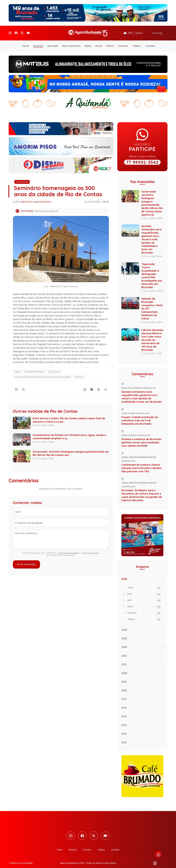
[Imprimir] (23, 385)
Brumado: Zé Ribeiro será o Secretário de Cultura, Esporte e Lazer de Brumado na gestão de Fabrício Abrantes (142, 492)
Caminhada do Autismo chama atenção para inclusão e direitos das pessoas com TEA (142, 464)
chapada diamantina (34, 368)
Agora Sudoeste (43, 198)
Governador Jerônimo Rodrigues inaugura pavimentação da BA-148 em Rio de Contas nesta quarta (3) (152, 199)
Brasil (99, 42)
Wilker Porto (27, 198)
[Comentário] (16, 385)
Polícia (110, 42)
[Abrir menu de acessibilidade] (159, 855)
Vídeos (137, 42)
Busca (158, 31)
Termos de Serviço (91, 549)
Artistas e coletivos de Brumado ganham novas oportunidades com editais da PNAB (141, 439)
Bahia (88, 42)
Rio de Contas (22, 178)
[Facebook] (16, 31)
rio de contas (54, 368)
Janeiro (144, 616)
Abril (144, 597)
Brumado (53, 42)
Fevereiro (144, 609)
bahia (17, 368)
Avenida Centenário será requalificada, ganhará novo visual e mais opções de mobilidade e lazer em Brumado (151, 236)
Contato (150, 42)
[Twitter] (22, 31)
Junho (144, 584)
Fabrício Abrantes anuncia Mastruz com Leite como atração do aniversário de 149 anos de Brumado (152, 336)
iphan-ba (79, 373)
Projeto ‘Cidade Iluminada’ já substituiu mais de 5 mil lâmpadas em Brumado (140, 417)
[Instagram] (10, 31)
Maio (144, 590)
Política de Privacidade (68, 549)
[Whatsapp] (85, 385)
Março (144, 603)
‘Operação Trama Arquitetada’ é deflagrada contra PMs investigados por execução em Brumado (152, 272)
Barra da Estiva (72, 42)
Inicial (26, 42)
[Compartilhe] (105, 385)
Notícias (38, 42)
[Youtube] (28, 31)
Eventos (123, 42)
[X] (99, 385)
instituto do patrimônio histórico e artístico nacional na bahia (43, 373)
